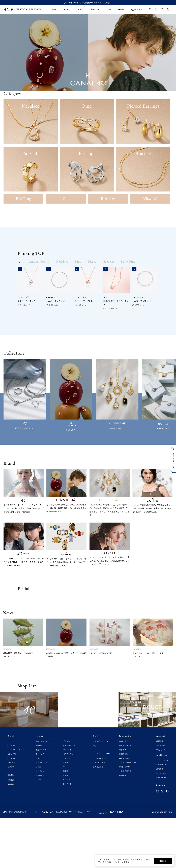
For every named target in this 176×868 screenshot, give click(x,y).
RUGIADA (11, 812)
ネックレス (40, 804)
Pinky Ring (128, 262)
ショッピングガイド (101, 791)
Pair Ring (23, 199)
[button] (146, 87)
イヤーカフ (40, 825)
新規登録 (160, 791)
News (109, 9)
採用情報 (123, 825)
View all (88, 320)
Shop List (95, 9)
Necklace (62, 262)
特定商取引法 (124, 808)
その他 (66, 825)
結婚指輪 (11, 834)
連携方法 (160, 819)
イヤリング (40, 821)
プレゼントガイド (100, 808)
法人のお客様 (98, 817)
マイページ (161, 795)
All (20, 262)
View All (150, 199)
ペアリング (67, 800)
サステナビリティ (126, 821)
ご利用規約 (124, 804)
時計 (65, 817)
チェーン (67, 808)
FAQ (94, 795)
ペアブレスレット (70, 804)
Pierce (92, 262)
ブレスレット (68, 791)
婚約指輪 (11, 830)
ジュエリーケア (99, 812)
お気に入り (161, 800)
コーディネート (69, 834)
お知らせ (123, 791)
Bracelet (109, 262)
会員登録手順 (162, 814)
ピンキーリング (42, 812)
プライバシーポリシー (128, 812)
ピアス (38, 817)
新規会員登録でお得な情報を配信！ (88, 3)
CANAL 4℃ (12, 795)
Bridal (80, 9)
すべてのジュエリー (43, 791)
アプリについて (162, 810)
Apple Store (161, 823)
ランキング (67, 829)
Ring (78, 262)
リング (38, 808)
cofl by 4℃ (12, 804)
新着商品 (39, 795)
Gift (66, 199)
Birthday (108, 199)
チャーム (67, 812)
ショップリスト (125, 795)
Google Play (161, 827)
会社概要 (123, 800)
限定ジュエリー (42, 800)
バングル (39, 829)
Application (136, 9)
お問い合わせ (124, 817)
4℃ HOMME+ (13, 808)
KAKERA (11, 817)
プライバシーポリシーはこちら (116, 862)
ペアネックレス (69, 795)
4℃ (9, 791)
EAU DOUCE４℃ (14, 800)
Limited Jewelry (39, 262)
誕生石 (66, 821)
